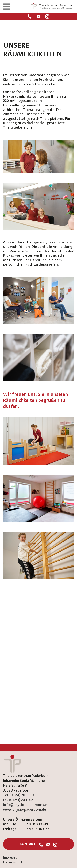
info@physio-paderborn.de (25, 805)
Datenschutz (13, 862)
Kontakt (28, 844)
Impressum (12, 857)
